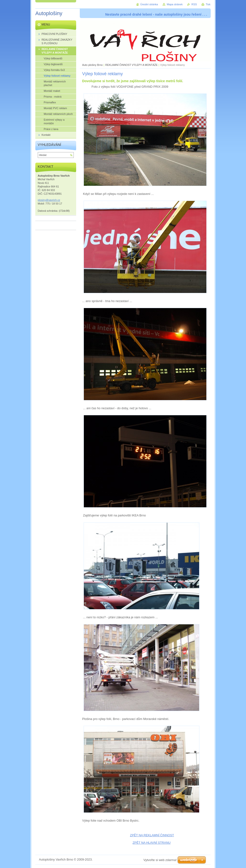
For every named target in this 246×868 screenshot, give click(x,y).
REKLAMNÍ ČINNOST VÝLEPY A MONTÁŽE (131, 65)
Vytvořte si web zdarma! (160, 860)
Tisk (208, 4)
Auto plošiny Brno (92, 65)
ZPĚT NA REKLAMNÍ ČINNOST (152, 835)
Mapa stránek (175, 4)
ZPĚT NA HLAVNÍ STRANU (152, 843)
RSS (194, 4)
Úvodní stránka (149, 4)
